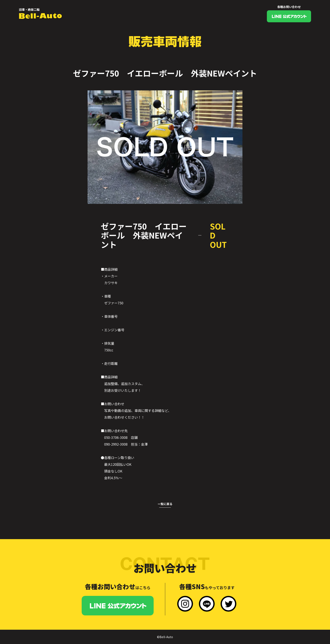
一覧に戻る (165, 504)
